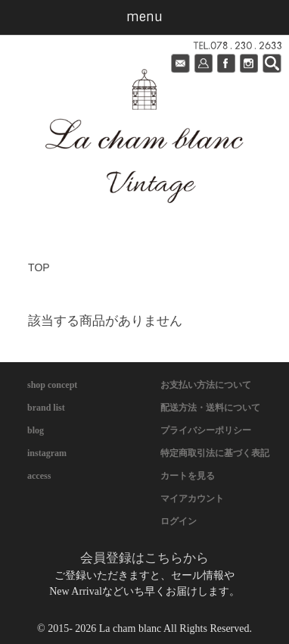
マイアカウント (192, 499)
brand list (46, 408)
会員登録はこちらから (144, 558)
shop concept (52, 385)
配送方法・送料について (210, 408)
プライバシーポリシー (206, 430)
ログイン (179, 521)
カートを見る (188, 476)
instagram (47, 453)
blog (36, 430)
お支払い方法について (206, 385)
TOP (39, 267)
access (39, 476)
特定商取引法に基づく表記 (215, 453)
